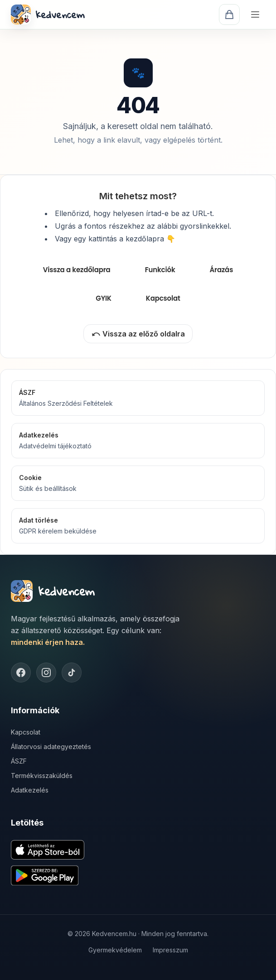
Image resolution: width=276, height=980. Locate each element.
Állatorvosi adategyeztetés (51, 747)
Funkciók (160, 270)
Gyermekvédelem (115, 950)
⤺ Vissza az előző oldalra (138, 334)
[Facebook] (21, 673)
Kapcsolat (163, 298)
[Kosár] (229, 14)
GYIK (104, 298)
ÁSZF (19, 761)
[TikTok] (72, 673)
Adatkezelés (30, 790)
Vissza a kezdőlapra (77, 270)
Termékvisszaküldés (42, 776)
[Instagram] (46, 673)
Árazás (222, 270)
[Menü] (255, 14)
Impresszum (170, 950)
